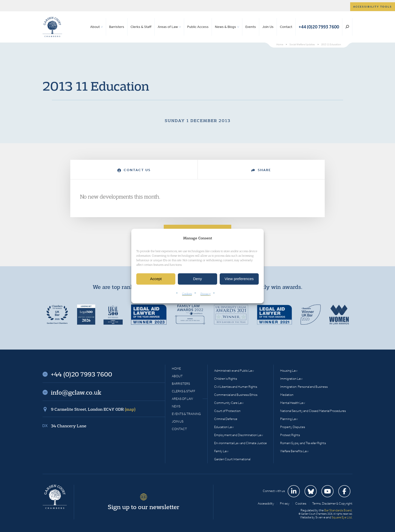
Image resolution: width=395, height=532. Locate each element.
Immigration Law (291, 379)
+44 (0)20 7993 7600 (319, 27)
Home (176, 369)
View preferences (239, 279)
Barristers (117, 27)
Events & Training (186, 414)
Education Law (224, 427)
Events (251, 27)
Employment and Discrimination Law (239, 435)
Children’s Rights (226, 379)
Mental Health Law (293, 403)
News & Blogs (225, 27)
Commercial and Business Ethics (236, 395)
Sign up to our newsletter (144, 507)
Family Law (221, 451)
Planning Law (289, 419)
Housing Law (289, 371)
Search (347, 27)
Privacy (206, 294)
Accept (156, 279)
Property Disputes (293, 427)
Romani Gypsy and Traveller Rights (303, 443)
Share (261, 170)
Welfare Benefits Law (294, 451)
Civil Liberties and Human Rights (236, 387)
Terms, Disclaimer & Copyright (332, 503)
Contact (286, 27)
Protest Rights (290, 435)
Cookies (187, 294)
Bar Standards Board (338, 510)
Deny (197, 279)
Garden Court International (232, 459)
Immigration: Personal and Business (304, 387)
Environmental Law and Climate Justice (240, 443)
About (95, 27)
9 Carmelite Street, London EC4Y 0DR (93, 409)
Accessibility (266, 503)
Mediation (287, 395)
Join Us (268, 27)
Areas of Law (168, 27)
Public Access (198, 27)
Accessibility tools (373, 7)
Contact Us (134, 170)
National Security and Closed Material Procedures (313, 411)
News (176, 406)
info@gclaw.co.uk (76, 392)
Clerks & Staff (141, 27)
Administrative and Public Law (234, 371)
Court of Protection (227, 411)
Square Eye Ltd (342, 517)
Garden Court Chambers (52, 27)
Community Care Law (229, 403)
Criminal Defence (226, 419)
